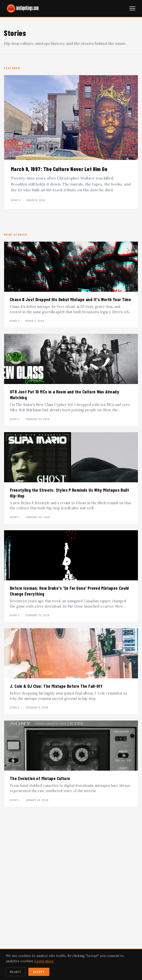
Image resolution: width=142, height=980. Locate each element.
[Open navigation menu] (132, 8)
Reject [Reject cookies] (16, 972)
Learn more (44, 961)
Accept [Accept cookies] (39, 972)
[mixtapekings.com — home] (22, 8)
